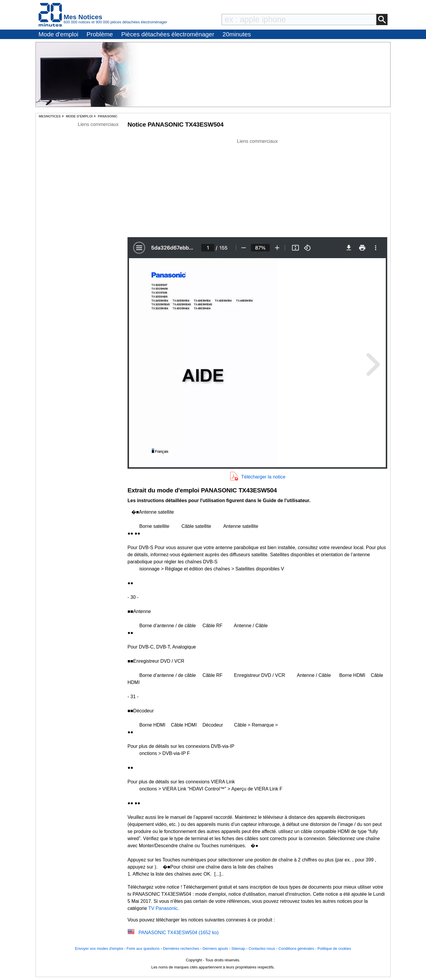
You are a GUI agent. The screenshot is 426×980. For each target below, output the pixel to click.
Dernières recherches (181, 949)
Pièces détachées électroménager (168, 34)
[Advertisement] (257, 186)
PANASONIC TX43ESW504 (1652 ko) (179, 933)
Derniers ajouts (215, 949)
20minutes (237, 34)
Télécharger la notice (263, 477)
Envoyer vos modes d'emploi (99, 949)
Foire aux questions (143, 949)
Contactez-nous (262, 949)
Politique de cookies (334, 949)
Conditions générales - (298, 949)
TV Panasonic (163, 908)
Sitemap (238, 949)
